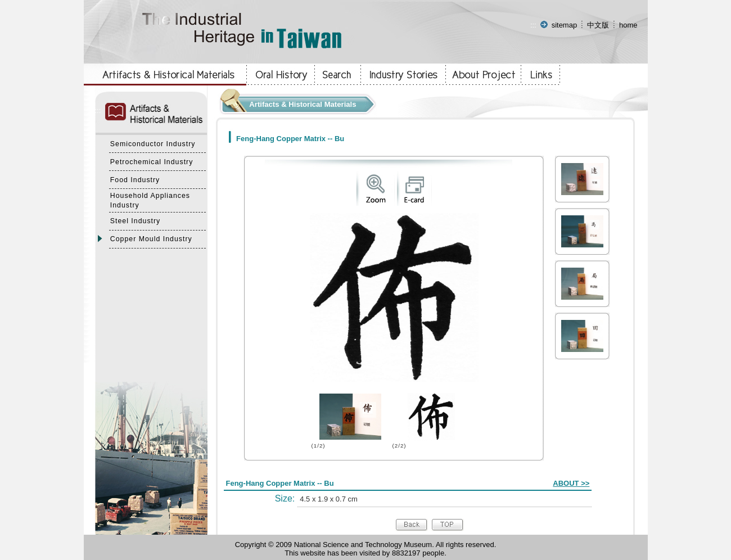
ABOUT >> (571, 483)
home (628, 25)
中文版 (598, 25)
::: (533, 25)
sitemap (565, 25)
